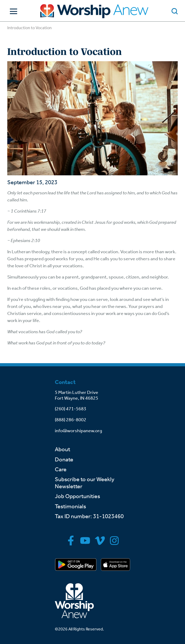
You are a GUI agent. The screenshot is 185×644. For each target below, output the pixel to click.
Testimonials (70, 506)
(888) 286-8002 (71, 420)
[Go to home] (94, 11)
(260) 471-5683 (71, 409)
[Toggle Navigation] (12, 11)
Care (61, 469)
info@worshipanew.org (78, 431)
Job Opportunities (77, 496)
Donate (64, 460)
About (62, 449)
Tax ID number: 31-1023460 (89, 516)
